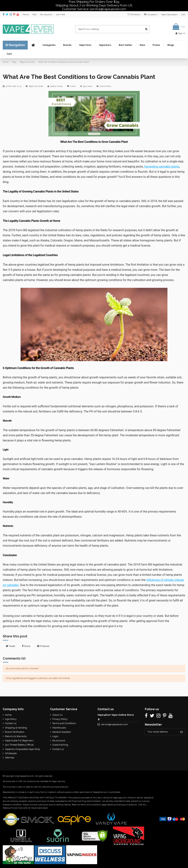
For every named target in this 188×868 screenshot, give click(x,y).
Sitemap (10, 758)
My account (58, 741)
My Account (46, 14)
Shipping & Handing (16, 728)
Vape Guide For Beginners (19, 741)
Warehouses (59, 728)
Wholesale (11, 753)
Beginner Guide (36, 86)
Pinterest (43, 646)
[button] (49, 45)
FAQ (35, 14)
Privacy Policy (60, 719)
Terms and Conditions (64, 723)
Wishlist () (134, 14)
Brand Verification (15, 732)
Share (26, 646)
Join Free (60, 14)
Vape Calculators (170, 14)
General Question (61, 732)
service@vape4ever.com (114, 724)
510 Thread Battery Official (19, 745)
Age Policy (11, 719)
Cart (183, 14)
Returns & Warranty (16, 736)
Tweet (10, 646)
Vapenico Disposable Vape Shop (22, 749)
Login (55, 736)
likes (72, 86)
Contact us (11, 723)
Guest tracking (60, 745)
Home (26, 14)
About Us (57, 715)
